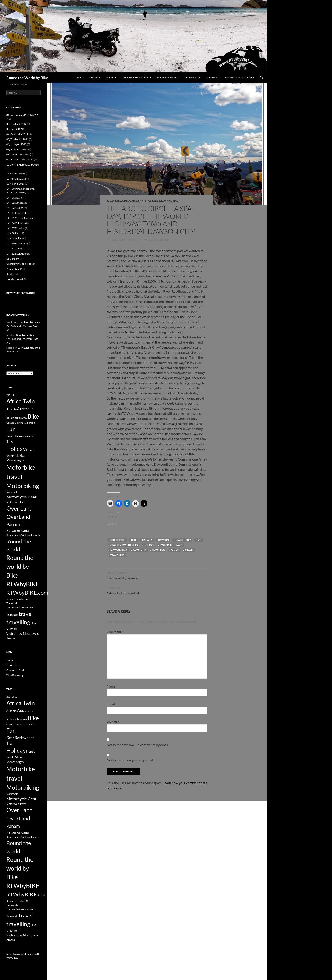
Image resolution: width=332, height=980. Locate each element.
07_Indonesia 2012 (17, 149)
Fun (199, 540)
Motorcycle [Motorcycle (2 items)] (12, 492)
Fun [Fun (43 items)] (11, 429)
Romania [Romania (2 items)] (36, 535)
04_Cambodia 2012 (17, 134)
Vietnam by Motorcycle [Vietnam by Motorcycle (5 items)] (23, 633)
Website (113, 722)
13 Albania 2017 (15, 184)
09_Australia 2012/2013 (20, 159)
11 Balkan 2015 (15, 173)
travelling (117, 555)
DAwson (163, 540)
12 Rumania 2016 (16, 179)
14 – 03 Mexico (15, 208)
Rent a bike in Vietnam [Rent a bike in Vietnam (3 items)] (19, 535)
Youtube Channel (168, 77)
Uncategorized (15, 279)
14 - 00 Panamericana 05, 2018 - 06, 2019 (132, 201)
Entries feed (13, 665)
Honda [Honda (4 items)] (31, 450)
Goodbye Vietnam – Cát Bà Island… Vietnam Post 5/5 (23, 326)
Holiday (149, 545)
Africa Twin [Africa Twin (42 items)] (21, 401)
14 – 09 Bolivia (15, 238)
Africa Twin (118, 540)
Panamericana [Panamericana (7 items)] (18, 530)
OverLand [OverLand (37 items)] (18, 517)
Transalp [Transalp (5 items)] (12, 615)
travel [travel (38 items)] (26, 614)
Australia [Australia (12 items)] (25, 409)
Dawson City (183, 540)
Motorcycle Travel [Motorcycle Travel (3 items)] (16, 502)
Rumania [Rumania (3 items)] (11, 599)
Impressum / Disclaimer (240, 77)
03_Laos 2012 (14, 129)
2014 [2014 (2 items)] (9, 395)
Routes (10, 274)
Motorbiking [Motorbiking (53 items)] (23, 486)
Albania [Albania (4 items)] (11, 409)
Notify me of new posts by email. (130, 760)
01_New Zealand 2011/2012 (22, 115)
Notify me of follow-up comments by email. (138, 745)
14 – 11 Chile (14, 248)
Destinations (192, 77)
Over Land (140, 550)
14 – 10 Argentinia (17, 243)
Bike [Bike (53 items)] (33, 416)
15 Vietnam (13, 259)
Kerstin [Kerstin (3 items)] (10, 456)
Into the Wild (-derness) (157, 575)
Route (110, 77)
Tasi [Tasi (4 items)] (27, 599)
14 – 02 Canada (15, 203)
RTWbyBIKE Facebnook (21, 293)
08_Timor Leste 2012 (18, 154)
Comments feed (15, 670)
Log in (10, 660)
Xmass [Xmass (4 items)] (11, 638)
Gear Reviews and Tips (135, 77)
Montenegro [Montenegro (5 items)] (15, 460)
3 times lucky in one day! (157, 590)
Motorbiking (119, 550)
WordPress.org (15, 675)
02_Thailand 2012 (16, 124)
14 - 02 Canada (168, 201)
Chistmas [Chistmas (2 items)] (20, 423)
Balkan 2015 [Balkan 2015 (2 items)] (21, 418)
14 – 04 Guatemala (17, 213)
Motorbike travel (171, 545)
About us (95, 77)
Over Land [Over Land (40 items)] (19, 508)
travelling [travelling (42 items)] (18, 622)
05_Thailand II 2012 (17, 139)
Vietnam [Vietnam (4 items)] (12, 629)
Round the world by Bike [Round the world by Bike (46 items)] (20, 567)
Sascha (136, 240)
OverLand (158, 550)
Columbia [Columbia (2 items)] (30, 423)
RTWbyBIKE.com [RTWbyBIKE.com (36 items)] (27, 593)
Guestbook (213, 77)
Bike (134, 540)
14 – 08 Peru (13, 233)
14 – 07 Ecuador (15, 228)
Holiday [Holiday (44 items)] (16, 449)
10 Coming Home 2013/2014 (23, 165)
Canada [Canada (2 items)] (10, 423)
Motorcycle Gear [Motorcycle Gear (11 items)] (21, 497)
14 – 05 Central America (20, 218)
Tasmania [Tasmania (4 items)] (12, 603)
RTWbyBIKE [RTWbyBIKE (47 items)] (23, 584)
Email (112, 704)
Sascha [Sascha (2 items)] (20, 599)
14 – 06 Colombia (16, 223)
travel (189, 550)
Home (80, 77)
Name (112, 686)
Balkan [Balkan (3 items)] (10, 418)
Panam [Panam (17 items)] (13, 524)
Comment (115, 632)
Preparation (13, 269)
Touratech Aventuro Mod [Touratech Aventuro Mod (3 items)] (20, 608)
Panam (175, 550)
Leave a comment (159, 240)
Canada (147, 540)
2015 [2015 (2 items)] (14, 395)
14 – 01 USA (13, 198)
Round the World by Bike (27, 78)
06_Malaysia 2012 (16, 144)
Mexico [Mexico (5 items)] (20, 455)
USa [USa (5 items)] (33, 623)
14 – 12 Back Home (17, 254)
